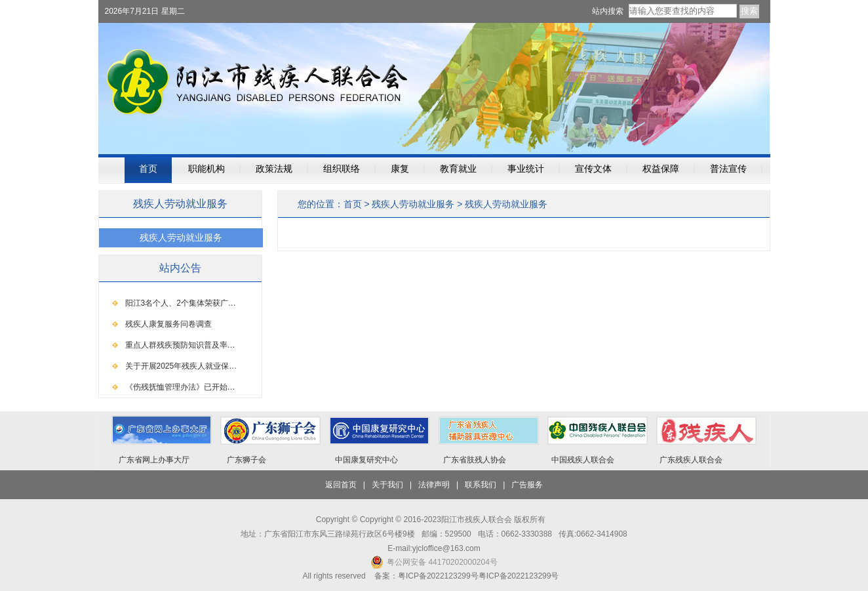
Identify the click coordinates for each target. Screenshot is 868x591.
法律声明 (434, 485)
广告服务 (527, 485)
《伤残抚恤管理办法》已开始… (180, 387)
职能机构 (207, 169)
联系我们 (481, 485)
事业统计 (526, 169)
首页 (148, 169)
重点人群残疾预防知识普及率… (180, 345)
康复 (400, 169)
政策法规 (274, 169)
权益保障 (661, 169)
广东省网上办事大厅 (154, 460)
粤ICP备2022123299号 (519, 576)
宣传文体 (593, 169)
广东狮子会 (247, 460)
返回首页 (341, 485)
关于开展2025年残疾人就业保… (181, 366)
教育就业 (458, 169)
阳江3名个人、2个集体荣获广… (181, 303)
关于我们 (387, 485)
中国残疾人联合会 (583, 460)
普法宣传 (728, 169)
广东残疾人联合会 (691, 460)
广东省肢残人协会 (475, 460)
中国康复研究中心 (366, 460)
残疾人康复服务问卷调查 (168, 324)
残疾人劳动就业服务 (413, 204)
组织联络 (342, 169)
